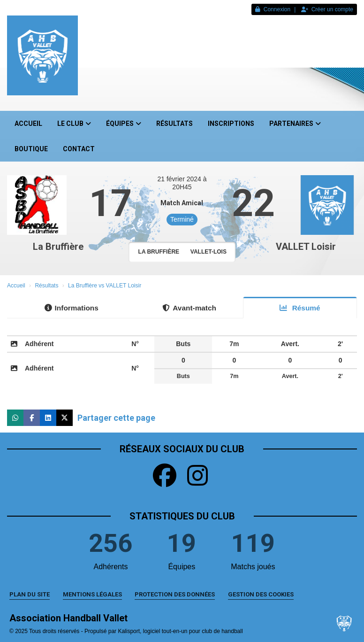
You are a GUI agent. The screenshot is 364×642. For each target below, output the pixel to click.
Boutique (31, 149)
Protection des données (175, 594)
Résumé (300, 308)
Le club (74, 124)
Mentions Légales (92, 594)
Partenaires (295, 124)
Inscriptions (231, 124)
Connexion (273, 9)
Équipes (124, 124)
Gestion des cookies (261, 594)
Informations (72, 308)
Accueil (28, 124)
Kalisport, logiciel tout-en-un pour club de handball (180, 631)
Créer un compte (327, 9)
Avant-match (189, 308)
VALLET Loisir (306, 247)
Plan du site (30, 594)
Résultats (174, 124)
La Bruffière (58, 247)
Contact (79, 149)
